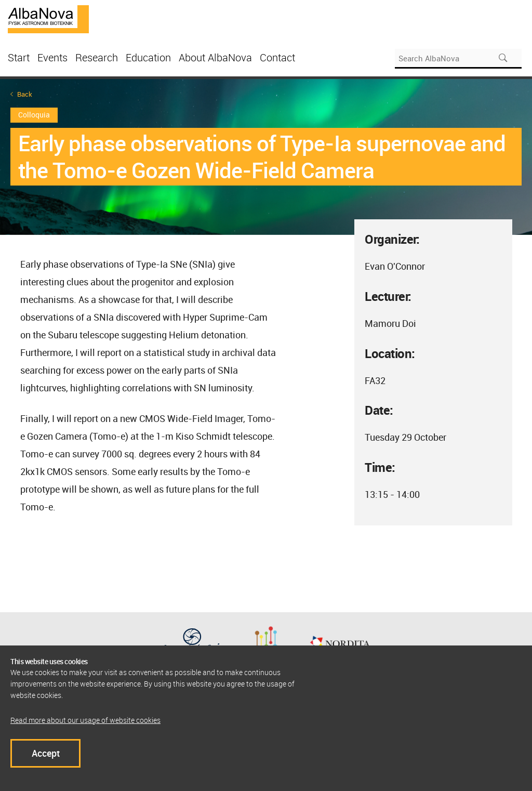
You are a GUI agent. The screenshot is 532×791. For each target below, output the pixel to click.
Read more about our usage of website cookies (85, 720)
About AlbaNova (215, 57)
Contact (277, 57)
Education (148, 57)
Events (52, 57)
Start (19, 57)
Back (25, 94)
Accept (46, 753)
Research (97, 57)
